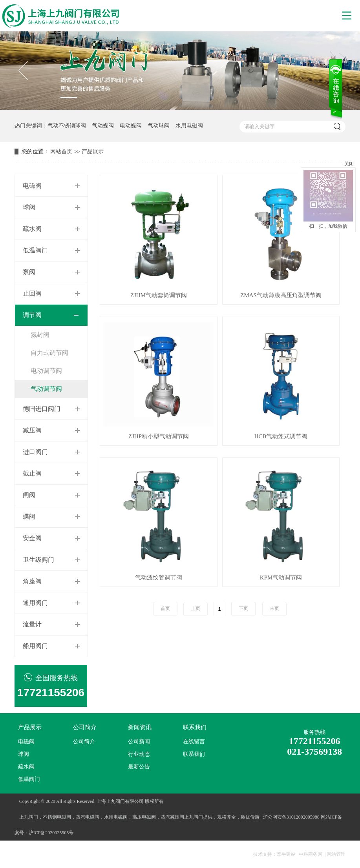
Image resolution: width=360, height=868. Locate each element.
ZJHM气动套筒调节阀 (159, 295)
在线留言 (194, 742)
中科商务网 (311, 854)
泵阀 (29, 272)
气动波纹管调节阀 (159, 578)
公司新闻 (139, 742)
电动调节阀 (46, 371)
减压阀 (32, 430)
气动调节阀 (46, 389)
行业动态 (139, 754)
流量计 (32, 624)
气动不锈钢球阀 (67, 126)
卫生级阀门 (38, 560)
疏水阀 (32, 229)
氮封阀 (40, 335)
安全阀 (32, 538)
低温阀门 (35, 250)
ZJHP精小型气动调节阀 (159, 437)
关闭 (349, 164)
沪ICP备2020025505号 (51, 833)
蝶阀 (29, 517)
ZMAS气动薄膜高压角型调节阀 (281, 295)
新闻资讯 (140, 727)
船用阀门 (35, 646)
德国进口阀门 (42, 409)
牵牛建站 (286, 854)
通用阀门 (35, 603)
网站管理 (336, 854)
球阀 (29, 207)
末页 (274, 608)
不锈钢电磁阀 (57, 817)
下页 (243, 608)
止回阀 (32, 293)
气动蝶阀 (103, 126)
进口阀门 (35, 452)
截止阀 (32, 473)
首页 (165, 608)
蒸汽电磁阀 (88, 817)
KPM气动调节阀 (281, 578)
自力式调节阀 (49, 353)
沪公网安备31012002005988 (291, 817)
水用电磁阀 (189, 126)
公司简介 (85, 727)
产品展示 (93, 152)
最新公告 (139, 767)
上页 (196, 608)
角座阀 (32, 581)
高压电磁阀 (144, 817)
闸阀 (29, 495)
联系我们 (195, 727)
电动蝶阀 (131, 126)
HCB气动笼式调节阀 (281, 437)
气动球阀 (159, 126)
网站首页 (61, 152)
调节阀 (32, 315)
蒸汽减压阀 (172, 817)
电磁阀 (32, 186)
